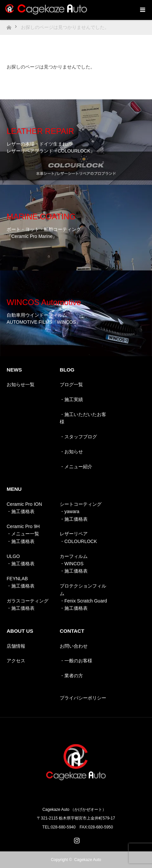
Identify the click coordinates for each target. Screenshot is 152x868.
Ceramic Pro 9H (23, 526)
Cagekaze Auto (87, 860)
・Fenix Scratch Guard (83, 601)
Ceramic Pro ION (24, 504)
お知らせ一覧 (21, 384)
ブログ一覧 (71, 384)
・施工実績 (71, 399)
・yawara (70, 511)
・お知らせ (71, 452)
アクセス (16, 661)
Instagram (76, 839)
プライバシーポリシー (83, 698)
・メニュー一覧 (23, 534)
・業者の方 (71, 676)
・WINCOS (72, 564)
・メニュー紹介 (76, 467)
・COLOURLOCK (78, 541)
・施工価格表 (21, 511)
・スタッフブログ (78, 437)
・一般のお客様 (76, 661)
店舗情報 (16, 646)
